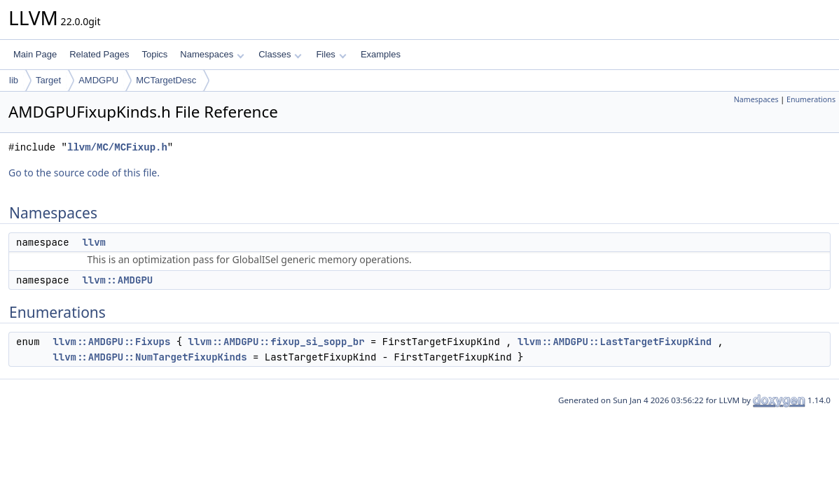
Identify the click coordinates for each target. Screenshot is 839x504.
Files (331, 54)
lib (14, 80)
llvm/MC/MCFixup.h (117, 147)
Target (48, 80)
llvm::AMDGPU (117, 280)
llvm (94, 242)
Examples (381, 54)
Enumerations (811, 99)
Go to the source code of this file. (84, 173)
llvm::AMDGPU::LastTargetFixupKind (615, 342)
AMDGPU (98, 80)
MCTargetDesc (166, 80)
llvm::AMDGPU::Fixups (111, 342)
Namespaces (212, 54)
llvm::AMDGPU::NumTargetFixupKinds (150, 357)
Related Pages (99, 54)
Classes (280, 54)
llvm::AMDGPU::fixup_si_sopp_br (277, 342)
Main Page (35, 54)
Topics (154, 54)
